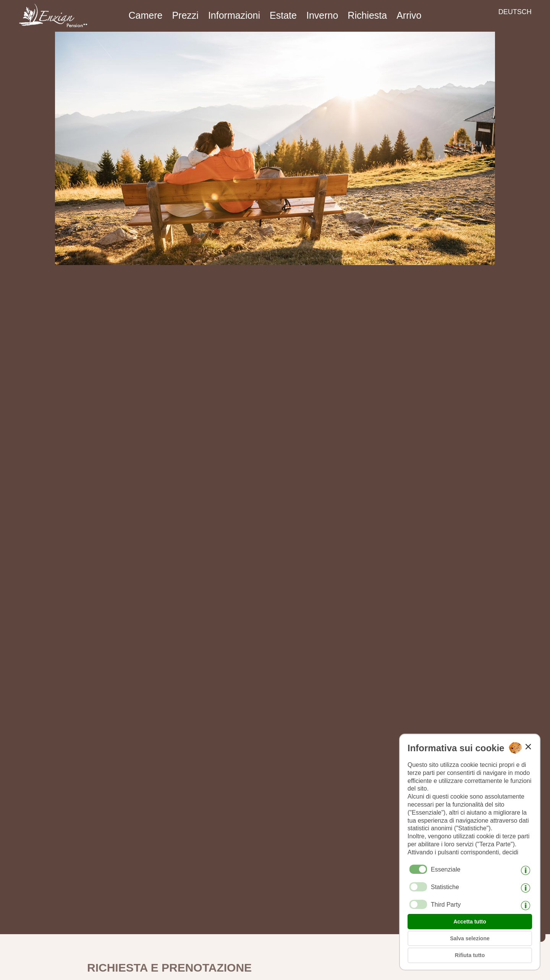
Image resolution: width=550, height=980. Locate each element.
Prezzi (185, 15)
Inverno (322, 15)
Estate (283, 15)
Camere (146, 15)
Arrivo (409, 15)
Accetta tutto (470, 922)
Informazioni (234, 15)
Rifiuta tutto (470, 955)
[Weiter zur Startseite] (50, 29)
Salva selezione (470, 938)
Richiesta (367, 15)
